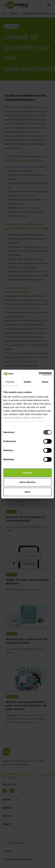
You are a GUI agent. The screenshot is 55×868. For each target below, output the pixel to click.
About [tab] (45, 382)
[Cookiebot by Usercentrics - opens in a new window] (39, 374)
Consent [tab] (10, 382)
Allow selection (27, 482)
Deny (27, 492)
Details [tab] (28, 382)
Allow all (28, 473)
